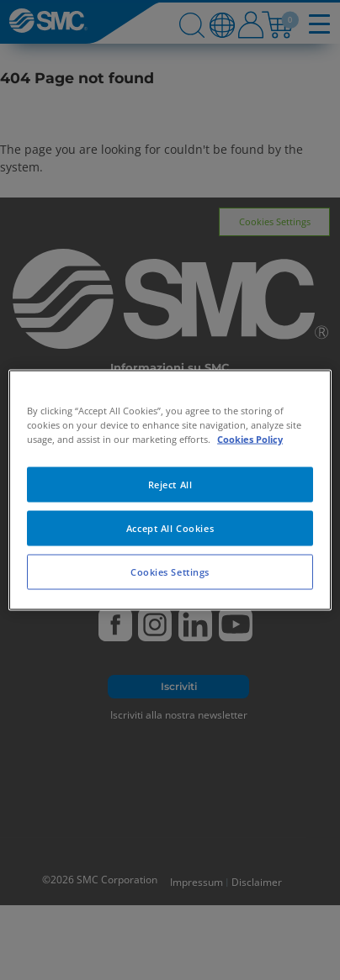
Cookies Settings (170, 572)
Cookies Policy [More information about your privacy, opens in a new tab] (250, 439)
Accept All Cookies (170, 528)
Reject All (170, 485)
